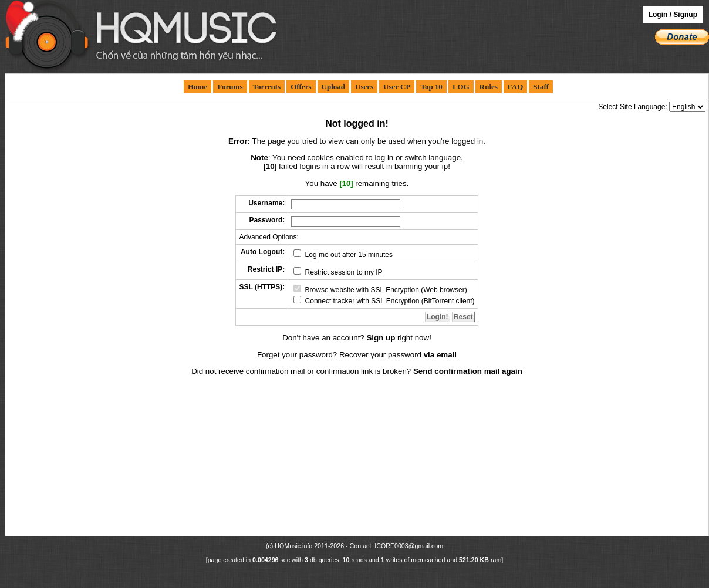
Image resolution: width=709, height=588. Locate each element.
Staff (541, 87)
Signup (685, 15)
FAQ (515, 87)
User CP (397, 87)
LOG (461, 87)
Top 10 (431, 87)
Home (197, 87)
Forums (230, 87)
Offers (301, 87)
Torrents (267, 87)
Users (364, 87)
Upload (333, 87)
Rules (489, 87)
